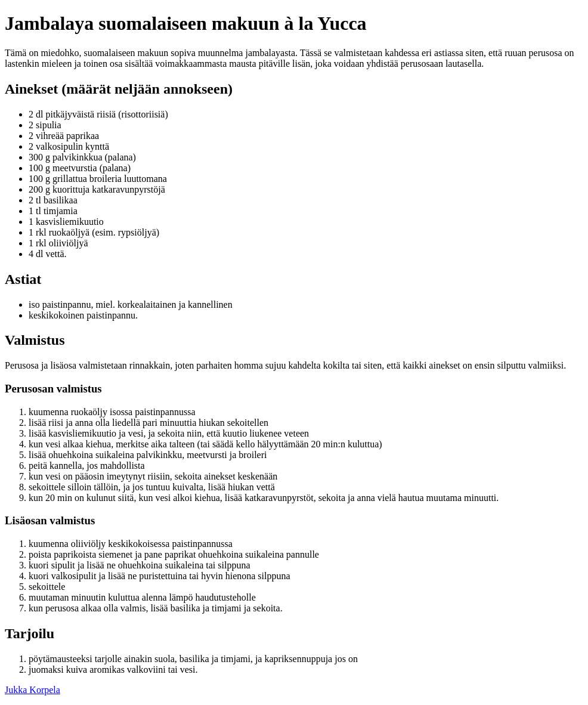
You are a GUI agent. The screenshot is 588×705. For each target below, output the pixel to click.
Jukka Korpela (33, 690)
